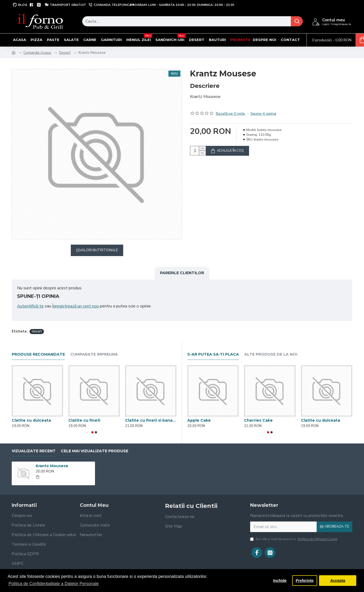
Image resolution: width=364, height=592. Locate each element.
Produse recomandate (38, 348)
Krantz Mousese (52, 460)
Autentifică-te (30, 306)
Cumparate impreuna (94, 348)
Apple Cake (199, 414)
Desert (65, 53)
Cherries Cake (258, 414)
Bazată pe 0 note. (231, 107)
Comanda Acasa (37, 53)
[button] (92, 426)
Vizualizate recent (34, 445)
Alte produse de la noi (271, 348)
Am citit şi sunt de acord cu (294, 533)
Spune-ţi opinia (263, 107)
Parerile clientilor (182, 273)
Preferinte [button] (305, 581)
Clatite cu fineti (84, 414)
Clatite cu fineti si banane (151, 414)
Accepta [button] (338, 581)
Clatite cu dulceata (31, 414)
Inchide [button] (280, 581)
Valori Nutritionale (99, 250)
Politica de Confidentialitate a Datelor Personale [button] (54, 584)
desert (37, 325)
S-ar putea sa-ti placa (213, 348)
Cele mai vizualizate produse (95, 445)
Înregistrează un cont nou (75, 306)
